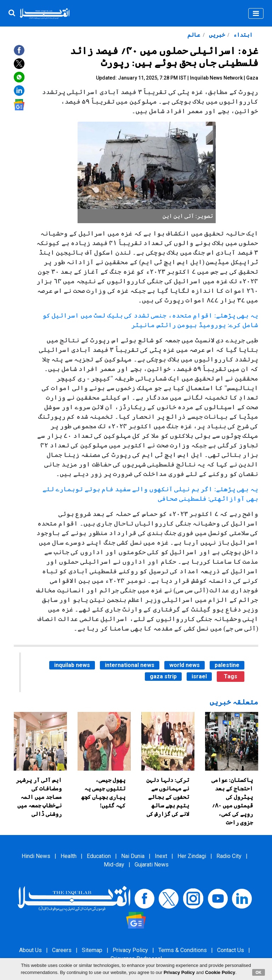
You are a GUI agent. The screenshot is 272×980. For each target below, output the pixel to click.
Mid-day (114, 865)
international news (130, 665)
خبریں (216, 35)
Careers (62, 950)
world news (185, 665)
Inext (161, 856)
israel (199, 676)
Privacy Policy (130, 950)
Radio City (229, 856)
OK (259, 972)
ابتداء (242, 35)
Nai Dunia (133, 856)
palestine (227, 665)
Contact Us (231, 950)
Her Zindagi (192, 856)
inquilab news (72, 665)
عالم (194, 35)
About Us (30, 950)
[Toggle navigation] (256, 13)
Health (69, 856)
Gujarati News (152, 865)
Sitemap (92, 950)
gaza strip (163, 676)
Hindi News (36, 856)
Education (99, 856)
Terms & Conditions (183, 950)
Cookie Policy (220, 972)
